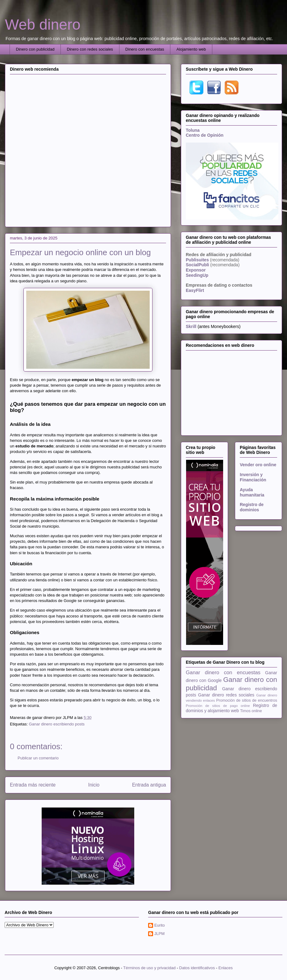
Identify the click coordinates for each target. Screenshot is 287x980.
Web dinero (43, 25)
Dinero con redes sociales (90, 49)
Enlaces (226, 968)
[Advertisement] (71, 150)
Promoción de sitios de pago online (218, 706)
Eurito (160, 925)
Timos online (251, 711)
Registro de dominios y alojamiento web (231, 708)
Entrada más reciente (33, 785)
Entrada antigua (149, 785)
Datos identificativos (197, 968)
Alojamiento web (191, 49)
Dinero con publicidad (35, 49)
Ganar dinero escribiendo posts (57, 724)
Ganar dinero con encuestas (223, 673)
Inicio (94, 785)
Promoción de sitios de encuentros (247, 700)
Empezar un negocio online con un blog (80, 252)
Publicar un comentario (38, 758)
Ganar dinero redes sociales (226, 695)
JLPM (159, 934)
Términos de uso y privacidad (149, 968)
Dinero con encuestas (145, 49)
